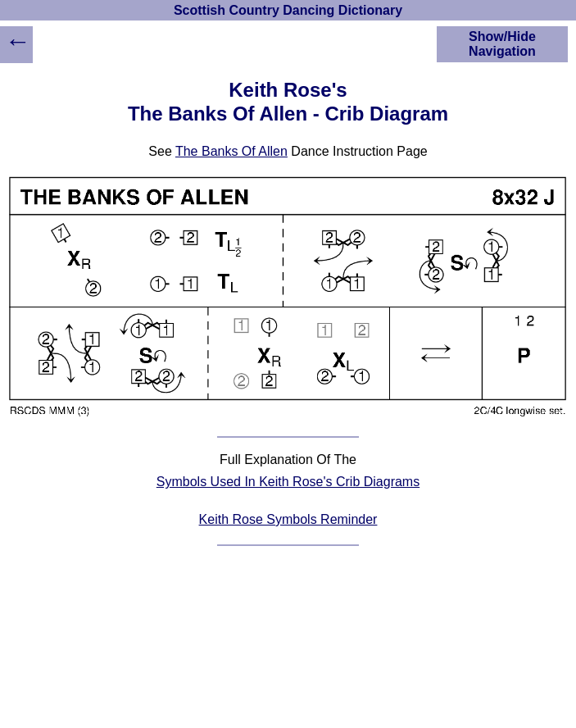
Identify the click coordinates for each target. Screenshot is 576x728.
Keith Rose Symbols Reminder (288, 519)
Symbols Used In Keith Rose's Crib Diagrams (288, 482)
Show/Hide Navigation (502, 44)
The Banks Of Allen (231, 151)
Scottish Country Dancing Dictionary (288, 10)
